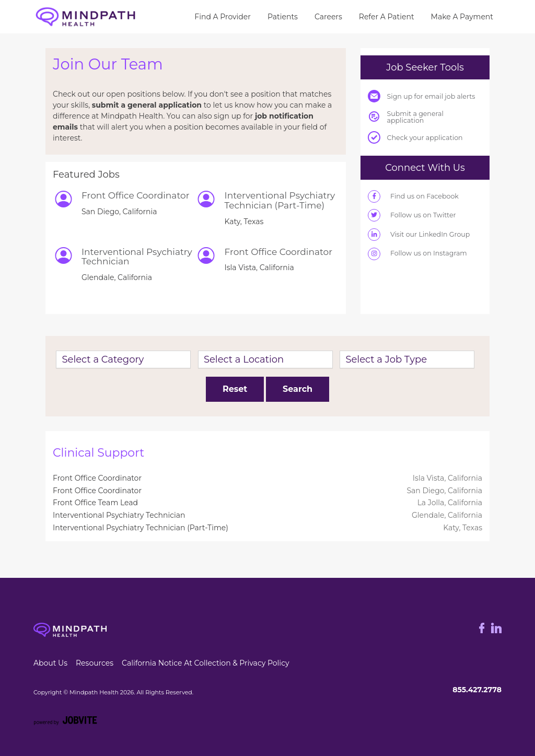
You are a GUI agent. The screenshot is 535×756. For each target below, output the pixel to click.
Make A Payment (462, 17)
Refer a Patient (387, 17)
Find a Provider (223, 17)
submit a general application (147, 105)
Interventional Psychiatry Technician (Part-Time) (141, 528)
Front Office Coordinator (97, 478)
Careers (328, 17)
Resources (95, 663)
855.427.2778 (477, 690)
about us (50, 663)
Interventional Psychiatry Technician (119, 515)
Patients (283, 17)
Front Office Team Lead (95, 503)
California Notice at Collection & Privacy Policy (205, 663)
